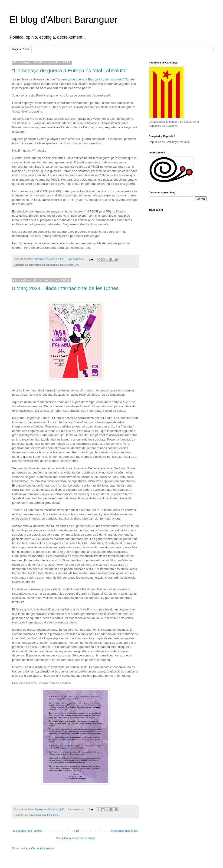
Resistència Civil (69, 265)
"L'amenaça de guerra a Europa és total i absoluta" (70, 71)
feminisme (53, 815)
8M (44, 815)
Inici (76, 831)
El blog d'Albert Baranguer (63, 20)
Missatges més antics (124, 831)
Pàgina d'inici (20, 49)
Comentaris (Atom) (43, 848)
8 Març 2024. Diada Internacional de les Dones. (66, 288)
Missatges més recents (28, 831)
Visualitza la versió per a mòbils (75, 838)
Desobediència (51, 265)
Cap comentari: (76, 259)
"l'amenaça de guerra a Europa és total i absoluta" (90, 79)
